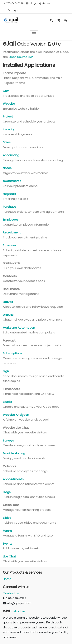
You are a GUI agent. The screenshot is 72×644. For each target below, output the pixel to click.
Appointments (13, 479)
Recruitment (12, 232)
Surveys (8, 440)
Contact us (11, 593)
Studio (7, 402)
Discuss (8, 315)
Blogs (7, 492)
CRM (6, 91)
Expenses (10, 245)
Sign (6, 371)
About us (19, 611)
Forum (7, 531)
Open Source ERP (21, 57)
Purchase (10, 207)
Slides (7, 518)
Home (7, 579)
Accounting (11, 155)
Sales (7, 142)
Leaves (8, 302)
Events (8, 544)
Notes (7, 168)
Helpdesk (9, 194)
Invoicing (9, 129)
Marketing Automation (19, 328)
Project (8, 116)
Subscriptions (12, 353)
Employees (11, 220)
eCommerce (12, 181)
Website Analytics (16, 415)
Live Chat (10, 556)
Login (13, 10)
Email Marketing (14, 453)
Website (9, 104)
